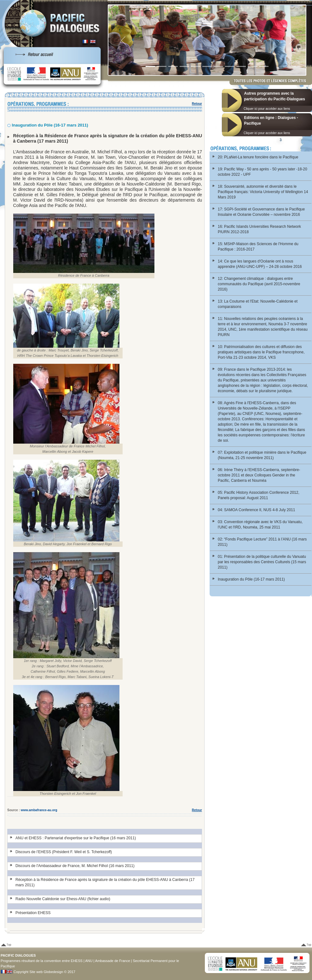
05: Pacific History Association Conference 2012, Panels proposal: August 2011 (259, 495)
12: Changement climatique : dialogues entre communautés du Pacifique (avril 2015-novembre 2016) (259, 284)
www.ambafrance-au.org (39, 810)
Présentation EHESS (33, 913)
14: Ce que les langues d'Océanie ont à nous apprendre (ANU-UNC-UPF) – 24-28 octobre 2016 (260, 264)
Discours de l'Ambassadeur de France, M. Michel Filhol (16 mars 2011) (75, 866)
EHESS (77, 961)
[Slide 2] (162, 66)
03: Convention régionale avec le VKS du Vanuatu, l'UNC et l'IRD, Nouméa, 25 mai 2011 (260, 525)
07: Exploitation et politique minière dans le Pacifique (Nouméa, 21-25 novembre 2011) (262, 455)
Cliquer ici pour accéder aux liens (267, 109)
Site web (36, 972)
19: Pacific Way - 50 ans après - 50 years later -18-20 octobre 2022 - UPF (263, 172)
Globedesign (53, 972)
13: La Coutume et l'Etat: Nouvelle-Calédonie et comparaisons (258, 304)
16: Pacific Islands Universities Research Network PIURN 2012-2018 (259, 229)
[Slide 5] (196, 66)
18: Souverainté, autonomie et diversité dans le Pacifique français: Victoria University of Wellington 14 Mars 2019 (263, 192)
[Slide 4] (184, 66)
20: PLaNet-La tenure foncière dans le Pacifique (258, 157)
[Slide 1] (150, 66)
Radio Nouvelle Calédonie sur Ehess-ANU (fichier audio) (63, 899)
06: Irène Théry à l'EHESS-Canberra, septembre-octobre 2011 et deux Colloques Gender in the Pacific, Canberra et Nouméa (259, 475)
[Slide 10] (252, 66)
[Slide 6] (207, 66)
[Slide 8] (230, 66)
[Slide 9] (241, 66)
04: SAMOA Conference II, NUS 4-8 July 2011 (256, 510)
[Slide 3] (173, 66)
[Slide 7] (218, 66)
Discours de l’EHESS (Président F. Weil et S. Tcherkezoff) (64, 852)
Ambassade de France (113, 961)
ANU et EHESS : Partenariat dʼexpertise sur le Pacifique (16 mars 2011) (76, 838)
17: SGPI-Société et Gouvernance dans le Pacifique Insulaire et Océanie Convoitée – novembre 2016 (261, 212)
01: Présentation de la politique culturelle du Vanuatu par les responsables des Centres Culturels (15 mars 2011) (262, 562)
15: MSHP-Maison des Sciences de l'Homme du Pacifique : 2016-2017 (258, 247)
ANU (89, 961)
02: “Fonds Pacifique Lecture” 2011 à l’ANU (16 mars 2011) (262, 542)
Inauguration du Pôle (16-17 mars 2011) (251, 579)
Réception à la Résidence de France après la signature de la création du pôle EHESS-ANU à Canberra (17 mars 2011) (105, 882)
